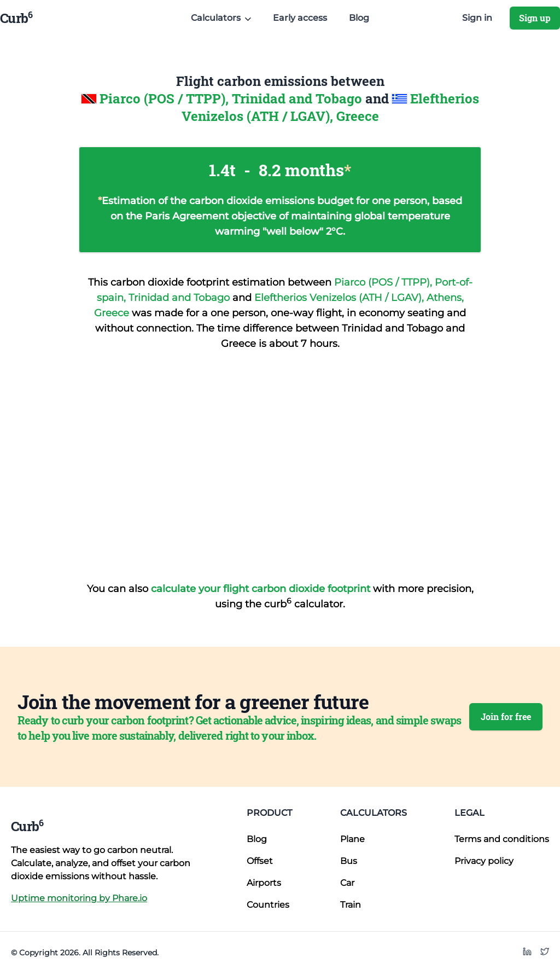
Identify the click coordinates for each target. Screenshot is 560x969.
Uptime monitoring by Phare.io (79, 898)
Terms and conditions (502, 839)
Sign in (477, 18)
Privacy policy (484, 861)
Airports (264, 883)
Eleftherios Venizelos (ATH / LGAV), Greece (330, 107)
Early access (300, 18)
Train (351, 905)
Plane (352, 839)
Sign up (535, 18)
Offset (260, 861)
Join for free (506, 716)
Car (347, 883)
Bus (349, 861)
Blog (359, 18)
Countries (268, 905)
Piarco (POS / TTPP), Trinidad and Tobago (232, 98)
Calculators (374, 813)
